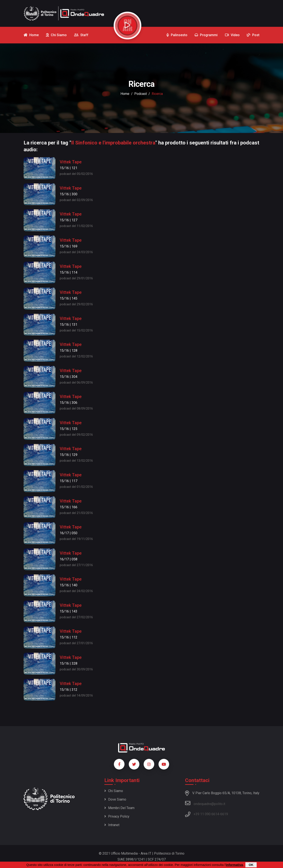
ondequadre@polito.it (205, 803)
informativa (234, 865)
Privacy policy (117, 816)
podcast (141, 94)
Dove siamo (115, 799)
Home (125, 94)
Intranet (112, 825)
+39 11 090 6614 (206, 814)
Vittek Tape (71, 162)
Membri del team (119, 808)
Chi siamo (114, 791)
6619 (224, 814)
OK (251, 865)
